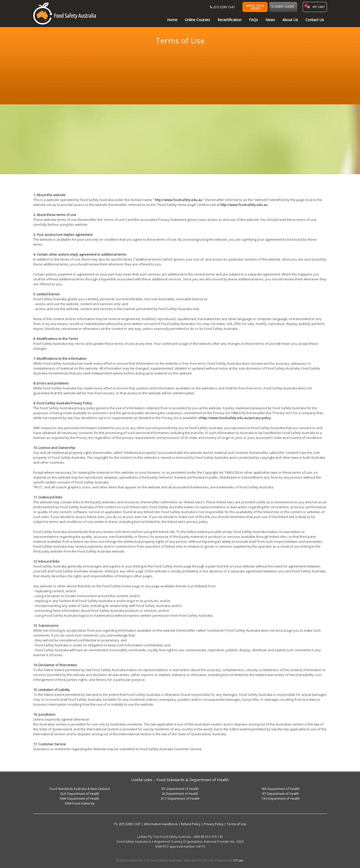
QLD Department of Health (80, 794)
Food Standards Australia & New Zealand (80, 789)
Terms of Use (237, 824)
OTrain (238, 860)
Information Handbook (161, 824)
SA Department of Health (180, 794)
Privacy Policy (214, 824)
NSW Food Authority (80, 803)
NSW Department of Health (79, 799)
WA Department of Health (281, 789)
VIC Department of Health (180, 789)
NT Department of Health (281, 794)
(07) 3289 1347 (222, 7)
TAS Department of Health (281, 799)
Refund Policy (191, 824)
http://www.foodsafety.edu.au (179, 200)
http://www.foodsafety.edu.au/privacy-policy (236, 418)
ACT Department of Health (180, 799)
